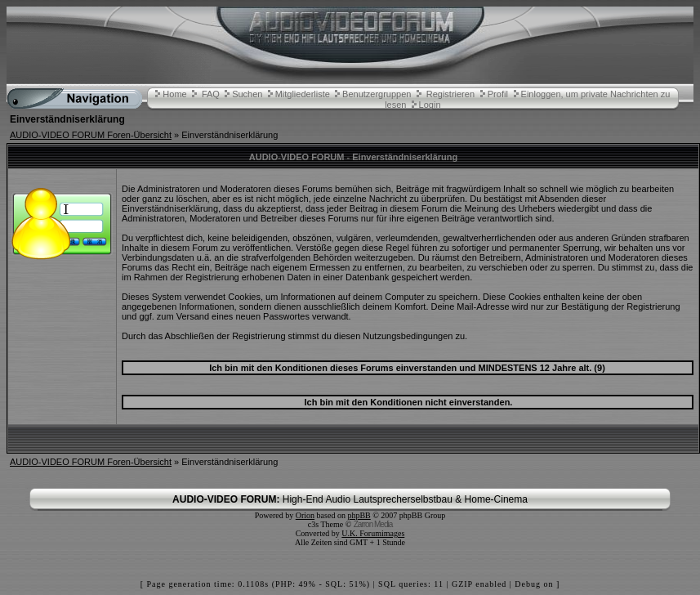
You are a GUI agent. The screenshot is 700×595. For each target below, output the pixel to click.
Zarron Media (373, 524)
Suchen (247, 94)
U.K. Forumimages (373, 533)
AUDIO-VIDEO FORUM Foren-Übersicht (91, 135)
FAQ (211, 94)
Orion (305, 515)
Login (430, 105)
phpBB (359, 515)
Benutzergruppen (377, 94)
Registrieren (450, 94)
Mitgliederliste (303, 94)
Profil (498, 94)
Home (174, 94)
